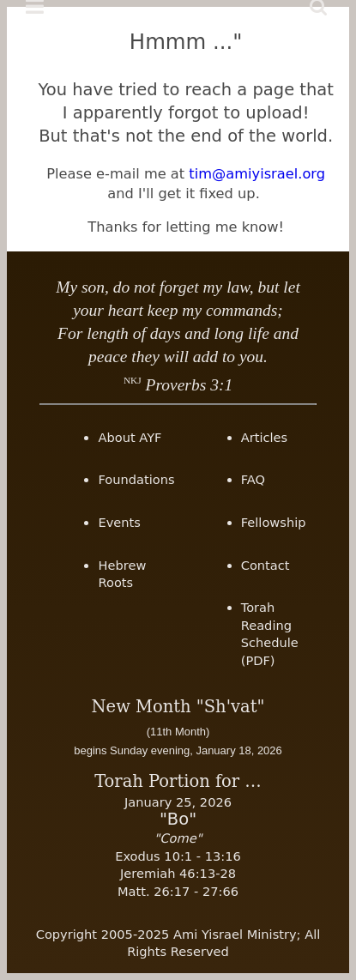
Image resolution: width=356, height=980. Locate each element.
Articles (264, 437)
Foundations (136, 479)
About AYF (130, 437)
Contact (265, 565)
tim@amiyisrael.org (257, 174)
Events (119, 522)
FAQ (253, 479)
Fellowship (274, 522)
